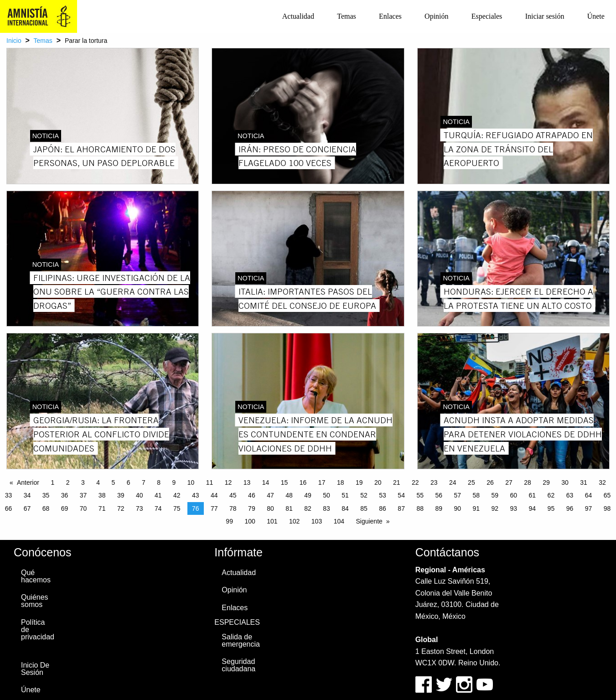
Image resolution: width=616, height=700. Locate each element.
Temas (347, 16)
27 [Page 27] (509, 482)
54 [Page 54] (401, 495)
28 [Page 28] (528, 482)
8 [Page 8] (159, 482)
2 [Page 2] (68, 482)
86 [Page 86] (383, 508)
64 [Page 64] (589, 495)
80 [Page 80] (270, 508)
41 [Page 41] (158, 495)
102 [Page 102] (294, 521)
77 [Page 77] (214, 508)
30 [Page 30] (565, 482)
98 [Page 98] (607, 508)
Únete (596, 16)
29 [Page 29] (546, 482)
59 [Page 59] (495, 495)
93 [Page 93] (514, 508)
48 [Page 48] (289, 495)
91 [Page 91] (476, 508)
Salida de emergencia (241, 640)
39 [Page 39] (121, 495)
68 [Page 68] (46, 508)
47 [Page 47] (270, 495)
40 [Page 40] (140, 495)
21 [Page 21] (397, 482)
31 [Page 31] (584, 482)
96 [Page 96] (570, 508)
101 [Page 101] (272, 521)
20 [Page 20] (378, 482)
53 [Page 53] (383, 495)
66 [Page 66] (9, 508)
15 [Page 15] (285, 482)
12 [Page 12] (228, 482)
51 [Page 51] (345, 495)
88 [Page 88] (420, 508)
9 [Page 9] (174, 482)
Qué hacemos (36, 576)
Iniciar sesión (545, 16)
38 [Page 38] (102, 495)
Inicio (14, 41)
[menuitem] (298, 16)
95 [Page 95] (551, 508)
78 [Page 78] (233, 508)
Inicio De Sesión (35, 669)
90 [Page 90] (457, 508)
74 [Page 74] (158, 508)
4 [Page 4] (98, 482)
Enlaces (390, 16)
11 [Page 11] (210, 482)
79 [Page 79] (252, 508)
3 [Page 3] (83, 482)
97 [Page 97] (589, 508)
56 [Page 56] (439, 495)
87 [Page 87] (401, 508)
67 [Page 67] (27, 508)
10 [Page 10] (191, 482)
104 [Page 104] (339, 521)
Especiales (487, 16)
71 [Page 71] (102, 508)
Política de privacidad (38, 630)
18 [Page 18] (341, 482)
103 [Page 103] (317, 521)
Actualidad (298, 16)
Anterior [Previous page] (28, 482)
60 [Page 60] (514, 495)
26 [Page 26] (490, 482)
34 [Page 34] (27, 495)
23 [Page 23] (434, 482)
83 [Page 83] (326, 508)
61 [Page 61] (533, 495)
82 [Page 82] (308, 508)
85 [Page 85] (364, 508)
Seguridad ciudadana (238, 665)
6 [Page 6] (129, 482)
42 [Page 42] (177, 495)
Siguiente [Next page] (369, 521)
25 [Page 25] (471, 482)
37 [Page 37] (83, 495)
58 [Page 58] (476, 495)
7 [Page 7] (144, 482)
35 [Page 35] (46, 495)
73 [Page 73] (140, 508)
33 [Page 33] (9, 495)
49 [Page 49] (308, 495)
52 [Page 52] (364, 495)
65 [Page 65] (607, 495)
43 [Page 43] (196, 495)
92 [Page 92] (495, 508)
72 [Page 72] (121, 508)
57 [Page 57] (457, 495)
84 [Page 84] (345, 508)
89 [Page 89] (439, 508)
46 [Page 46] (252, 495)
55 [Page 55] (420, 495)
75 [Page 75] (177, 508)
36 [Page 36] (65, 495)
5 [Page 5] (113, 482)
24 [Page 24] (453, 482)
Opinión (436, 16)
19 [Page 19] (359, 482)
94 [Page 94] (533, 508)
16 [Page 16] (303, 482)
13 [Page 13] (247, 482)
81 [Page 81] (289, 508)
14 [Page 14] (266, 482)
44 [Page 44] (214, 495)
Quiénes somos (35, 601)
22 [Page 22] (415, 482)
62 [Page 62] (551, 495)
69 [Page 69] (65, 508)
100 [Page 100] (250, 521)
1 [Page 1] (52, 482)
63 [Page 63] (570, 495)
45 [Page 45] (233, 495)
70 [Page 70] (83, 508)
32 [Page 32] (602, 482)
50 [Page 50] (326, 495)
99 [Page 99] (229, 521)
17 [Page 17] (322, 482)
